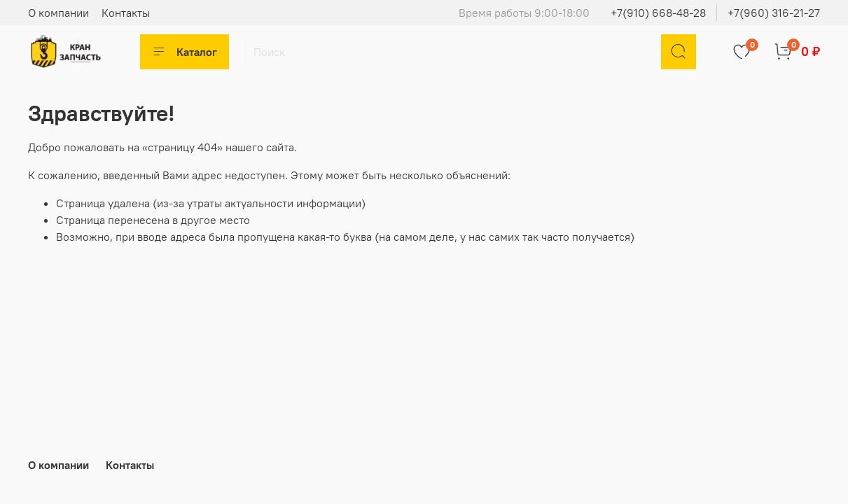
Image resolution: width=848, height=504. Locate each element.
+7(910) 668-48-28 (658, 13)
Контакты (126, 13)
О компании (58, 13)
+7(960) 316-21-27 (774, 13)
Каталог (185, 52)
